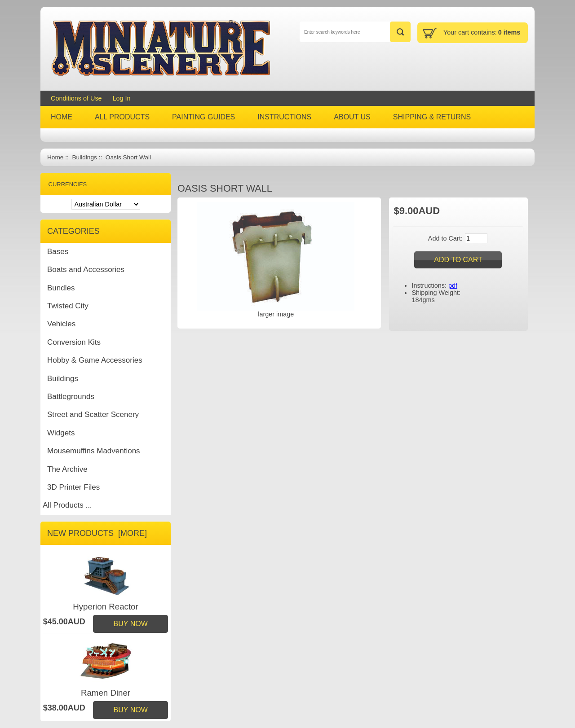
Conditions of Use (76, 98)
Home (55, 157)
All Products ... (67, 505)
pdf (453, 285)
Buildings (84, 157)
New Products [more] (97, 533)
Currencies (68, 184)
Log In (122, 98)
